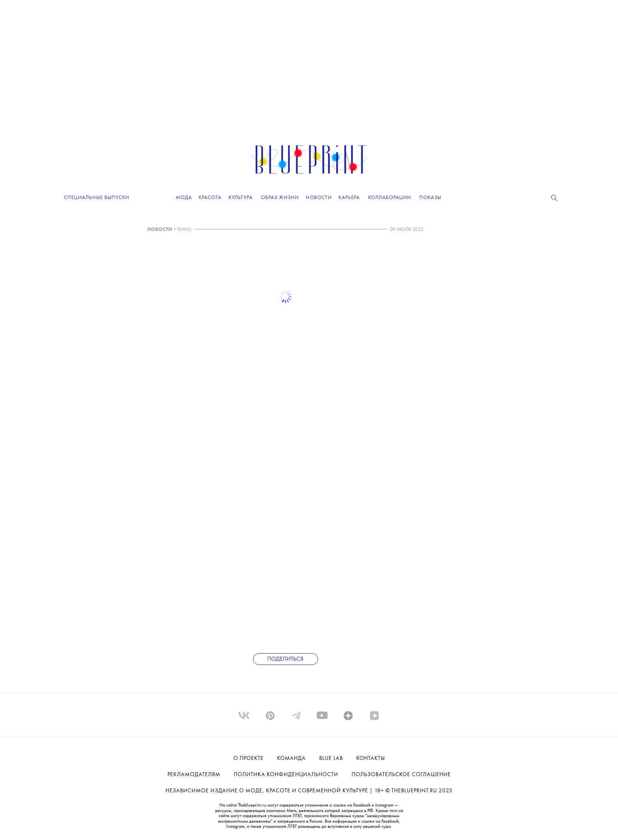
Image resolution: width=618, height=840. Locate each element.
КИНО (184, 230)
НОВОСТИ (160, 230)
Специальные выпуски (97, 198)
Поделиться (285, 659)
